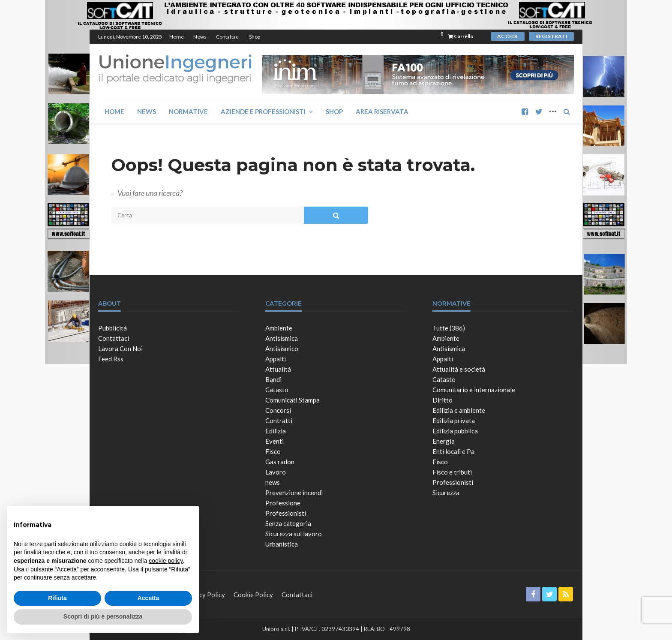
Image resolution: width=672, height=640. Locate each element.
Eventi (274, 441)
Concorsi (278, 410)
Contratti (279, 421)
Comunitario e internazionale (474, 390)
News (200, 37)
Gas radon (280, 462)
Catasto (277, 390)
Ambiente (279, 328)
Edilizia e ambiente (459, 410)
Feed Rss (111, 359)
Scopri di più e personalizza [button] (103, 616)
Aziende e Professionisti (263, 111)
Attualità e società (459, 369)
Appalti (276, 359)
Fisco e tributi (452, 472)
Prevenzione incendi (294, 493)
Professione (283, 503)
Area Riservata (382, 111)
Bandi (273, 379)
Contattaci (228, 37)
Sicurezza (446, 493)
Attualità (278, 369)
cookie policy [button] (166, 561)
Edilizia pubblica (455, 431)
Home (177, 37)
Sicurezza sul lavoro (294, 534)
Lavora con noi (120, 349)
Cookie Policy (253, 595)
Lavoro (276, 472)
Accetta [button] (148, 598)
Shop (255, 37)
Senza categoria (288, 523)
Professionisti (286, 513)
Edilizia (276, 431)
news (273, 482)
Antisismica (282, 338)
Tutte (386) (449, 328)
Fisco (273, 451)
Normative (188, 111)
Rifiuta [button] (57, 598)
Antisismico (282, 349)
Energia (444, 441)
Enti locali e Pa (453, 451)
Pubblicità (112, 328)
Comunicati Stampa (292, 400)
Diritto (442, 400)
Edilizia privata (454, 421)
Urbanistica (282, 544)
